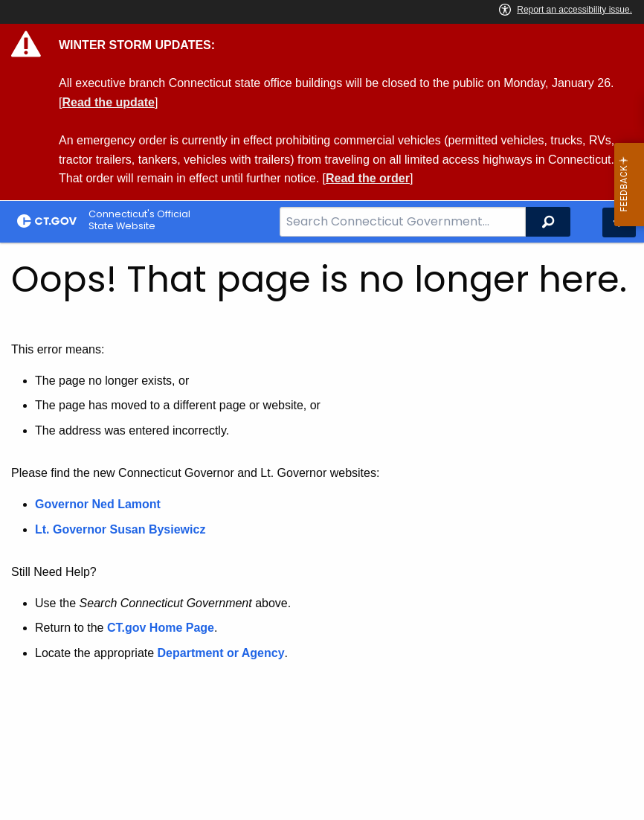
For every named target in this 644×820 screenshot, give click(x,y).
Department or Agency (221, 653)
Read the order (368, 178)
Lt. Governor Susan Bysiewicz (122, 529)
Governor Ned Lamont (98, 504)
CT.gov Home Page (161, 628)
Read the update (108, 102)
